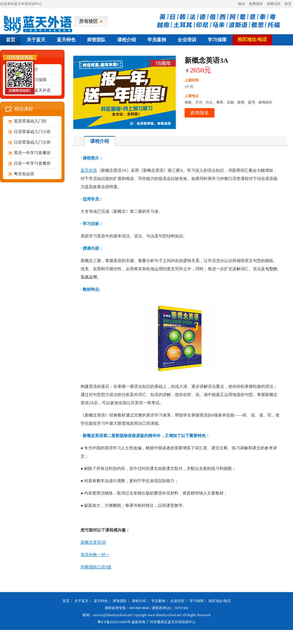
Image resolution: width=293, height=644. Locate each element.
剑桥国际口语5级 (96, 567)
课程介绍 (127, 40)
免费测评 (256, 4)
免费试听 (274, 4)
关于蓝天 (36, 40)
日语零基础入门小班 (32, 132)
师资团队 (96, 40)
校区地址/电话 (252, 39)
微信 (241, 4)
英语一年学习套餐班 (32, 153)
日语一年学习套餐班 (32, 163)
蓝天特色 (66, 40)
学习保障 (217, 40)
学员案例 (157, 40)
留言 (288, 4)
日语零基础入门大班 (32, 142)
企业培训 (187, 40)
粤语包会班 (24, 174)
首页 (11, 40)
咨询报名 (200, 113)
